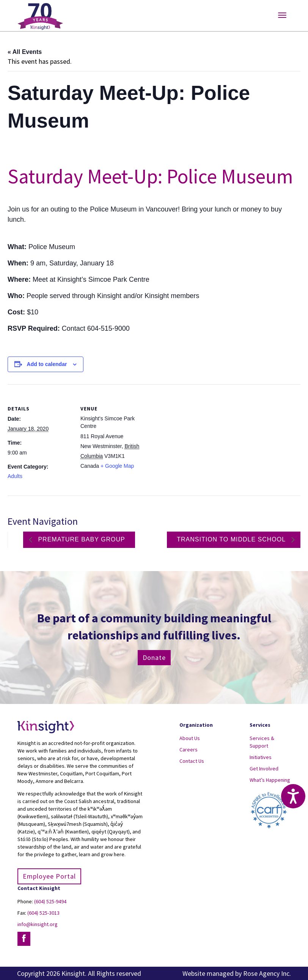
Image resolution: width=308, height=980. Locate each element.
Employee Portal (49, 876)
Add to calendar (47, 364)
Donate (154, 657)
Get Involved (264, 769)
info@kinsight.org (38, 924)
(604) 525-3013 (43, 913)
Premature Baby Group (81, 539)
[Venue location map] (193, 437)
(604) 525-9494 (50, 901)
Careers (189, 750)
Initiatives (261, 757)
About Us (190, 738)
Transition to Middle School (232, 539)
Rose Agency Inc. (267, 973)
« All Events (25, 52)
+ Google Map (117, 466)
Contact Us (192, 761)
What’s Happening (270, 780)
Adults (15, 476)
